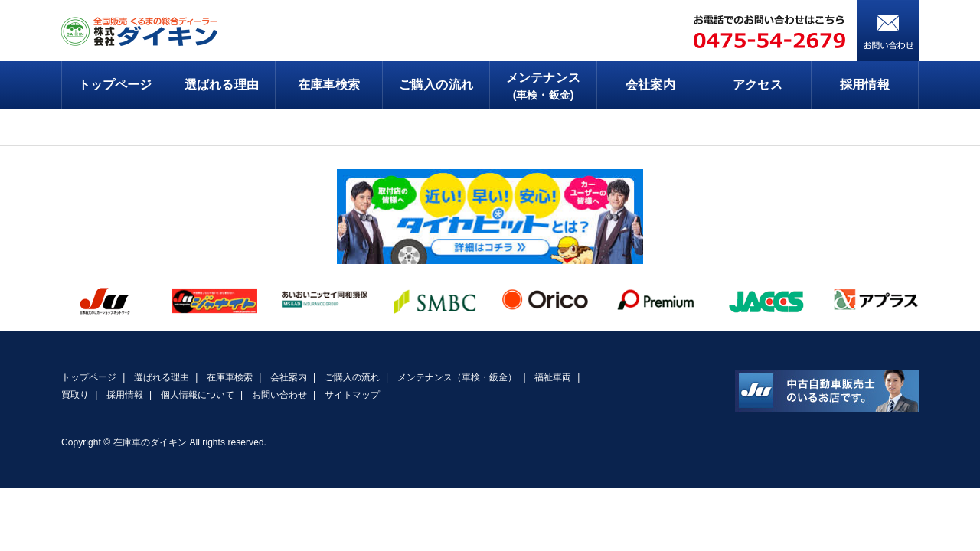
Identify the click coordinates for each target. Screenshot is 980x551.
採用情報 (864, 85)
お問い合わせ (279, 395)
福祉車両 (553, 377)
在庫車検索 (328, 85)
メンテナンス (543, 87)
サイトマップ (352, 395)
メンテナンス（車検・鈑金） (457, 377)
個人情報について (198, 395)
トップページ (115, 85)
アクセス (757, 85)
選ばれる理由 (221, 85)
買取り (75, 395)
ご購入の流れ (436, 85)
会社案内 (650, 85)
